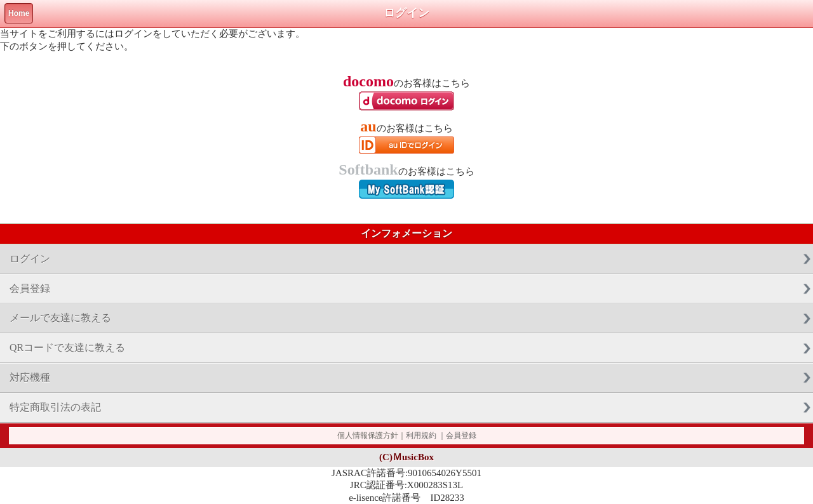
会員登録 (30, 288)
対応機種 (30, 377)
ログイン (30, 259)
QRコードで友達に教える (67, 348)
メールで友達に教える (60, 318)
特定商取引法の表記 (55, 407)
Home (19, 13)
